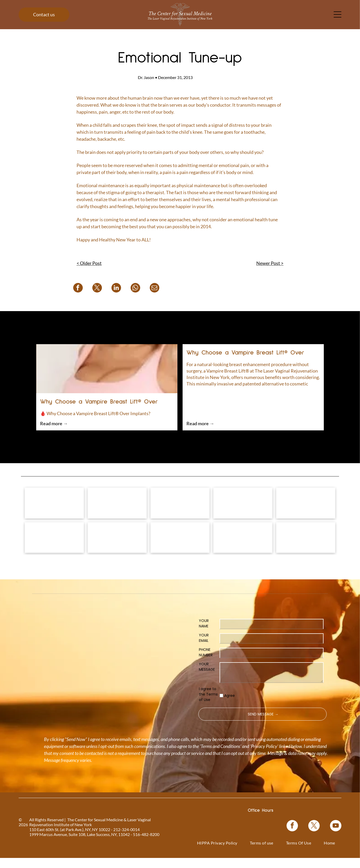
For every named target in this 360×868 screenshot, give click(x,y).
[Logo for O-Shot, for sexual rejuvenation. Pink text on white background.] (117, 550)
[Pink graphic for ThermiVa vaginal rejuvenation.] (54, 550)
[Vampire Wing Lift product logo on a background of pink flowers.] (117, 507)
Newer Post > (270, 263)
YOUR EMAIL (204, 654)
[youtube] (336, 843)
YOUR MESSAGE (207, 683)
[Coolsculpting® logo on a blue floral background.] (306, 507)
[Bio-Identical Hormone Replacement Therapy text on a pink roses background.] (243, 507)
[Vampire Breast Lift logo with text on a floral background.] (180, 507)
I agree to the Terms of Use (208, 711)
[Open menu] (337, 14)
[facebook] (292, 843)
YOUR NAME (204, 640)
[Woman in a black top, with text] (180, 550)
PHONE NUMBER (206, 669)
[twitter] (314, 843)
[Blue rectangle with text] (243, 550)
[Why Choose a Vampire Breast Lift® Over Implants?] (107, 369)
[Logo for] (54, 507)
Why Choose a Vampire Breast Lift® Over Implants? (99, 403)
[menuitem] (217, 859)
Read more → (54, 423)
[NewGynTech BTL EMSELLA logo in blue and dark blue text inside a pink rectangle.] (306, 550)
